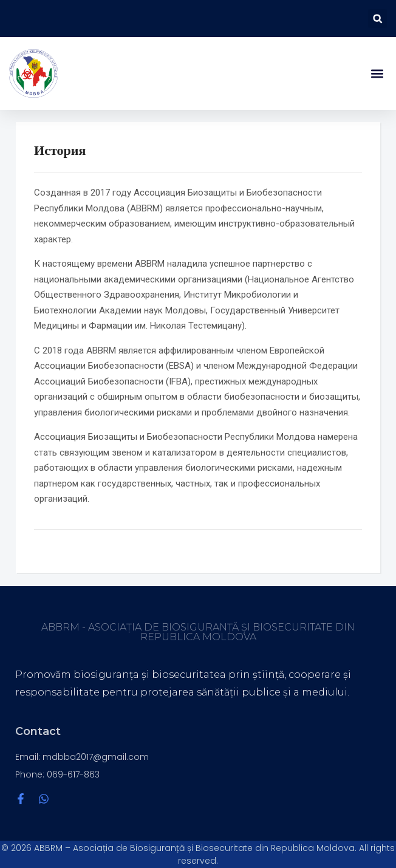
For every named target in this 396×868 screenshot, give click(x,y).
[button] (377, 19)
